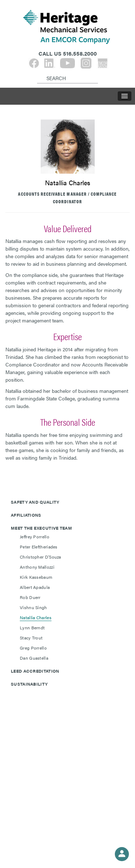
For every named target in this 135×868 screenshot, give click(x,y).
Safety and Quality (35, 502)
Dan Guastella (34, 658)
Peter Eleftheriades (39, 547)
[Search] (38, 72)
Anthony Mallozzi (37, 567)
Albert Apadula (35, 587)
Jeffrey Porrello (35, 537)
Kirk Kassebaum (36, 577)
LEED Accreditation (35, 671)
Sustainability (29, 684)
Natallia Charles (36, 617)
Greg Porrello (33, 648)
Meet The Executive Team (41, 528)
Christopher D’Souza (40, 557)
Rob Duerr (30, 597)
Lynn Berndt (32, 628)
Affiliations (26, 515)
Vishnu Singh (33, 607)
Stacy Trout (31, 638)
